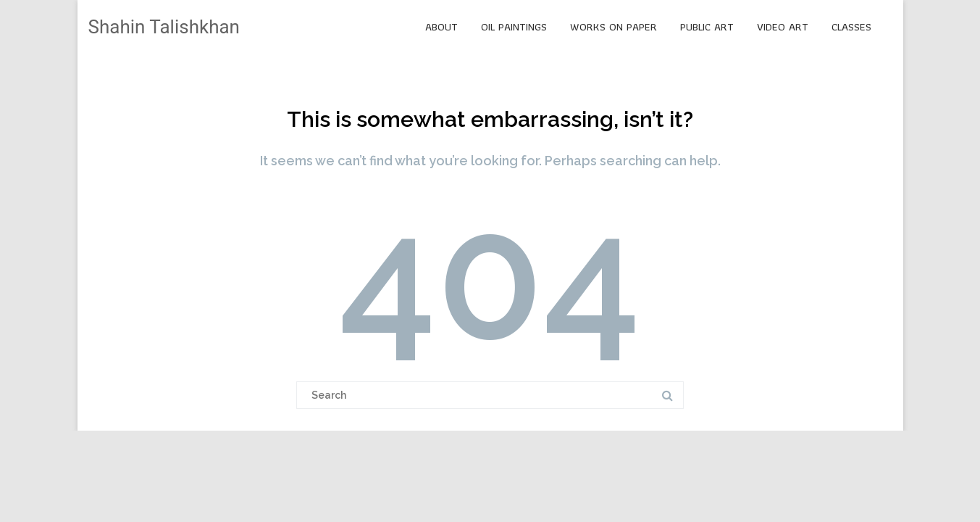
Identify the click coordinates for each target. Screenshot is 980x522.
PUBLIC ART (707, 27)
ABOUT (441, 27)
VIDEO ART (783, 27)
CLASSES (851, 27)
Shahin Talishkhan (164, 27)
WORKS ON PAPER (613, 27)
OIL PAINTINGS (514, 27)
